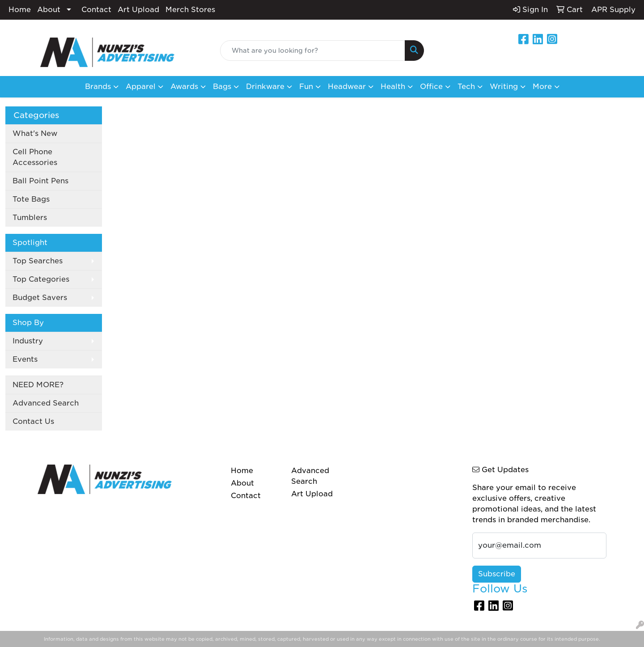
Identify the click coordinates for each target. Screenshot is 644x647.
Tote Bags (31, 199)
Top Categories (41, 279)
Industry (28, 341)
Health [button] (393, 87)
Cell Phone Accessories (35, 157)
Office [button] (431, 87)
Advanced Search (46, 403)
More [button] (542, 87)
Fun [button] (306, 87)
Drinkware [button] (265, 87)
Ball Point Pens (40, 181)
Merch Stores (190, 10)
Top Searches (38, 261)
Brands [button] (98, 87)
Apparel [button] (141, 87)
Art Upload (138, 10)
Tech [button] (466, 87)
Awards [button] (184, 87)
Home (20, 10)
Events (25, 359)
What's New (35, 133)
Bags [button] (222, 87)
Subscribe (497, 574)
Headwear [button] (347, 87)
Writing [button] (504, 87)
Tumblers (30, 218)
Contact (96, 10)
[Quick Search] (313, 51)
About (49, 10)
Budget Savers (40, 298)
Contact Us (33, 421)
